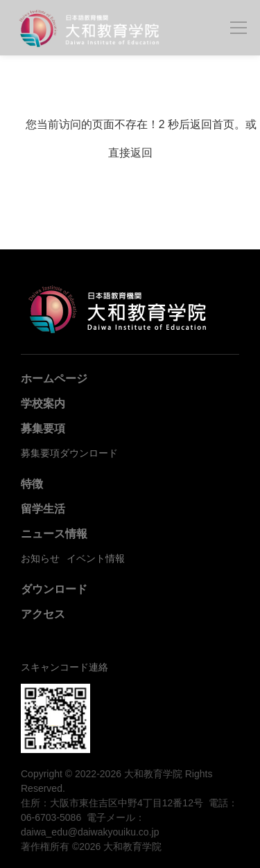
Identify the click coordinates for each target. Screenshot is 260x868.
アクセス (43, 614)
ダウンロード (54, 589)
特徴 (32, 484)
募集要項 (43, 428)
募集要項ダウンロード (69, 453)
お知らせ (40, 558)
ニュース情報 (54, 534)
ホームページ (54, 379)
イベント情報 (96, 558)
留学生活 (43, 509)
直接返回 (130, 153)
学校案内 (43, 404)
